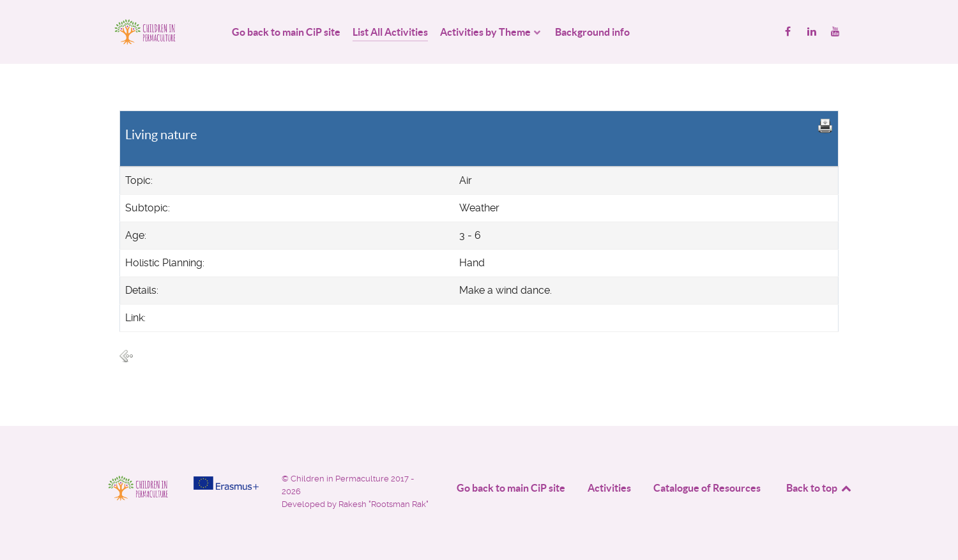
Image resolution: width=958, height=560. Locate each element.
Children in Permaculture (341, 479)
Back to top (819, 488)
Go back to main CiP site (511, 488)
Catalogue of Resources (707, 488)
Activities (609, 488)
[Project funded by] (226, 483)
